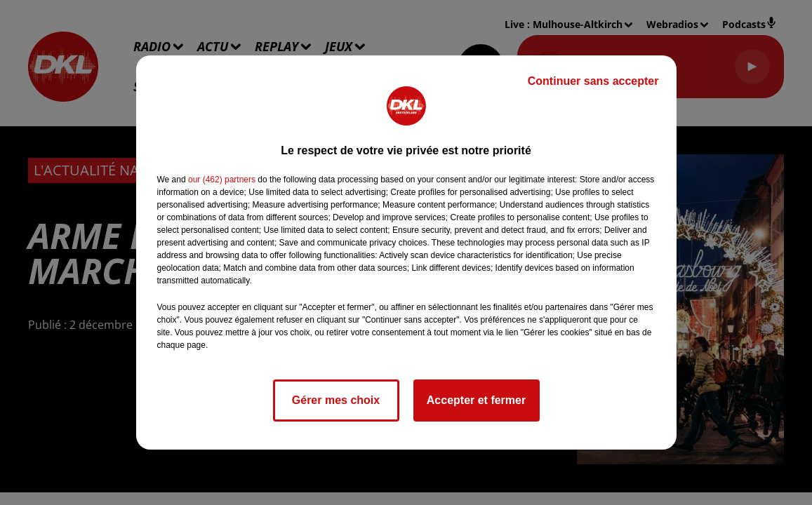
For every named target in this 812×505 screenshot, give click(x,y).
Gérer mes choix (336, 400)
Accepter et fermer (476, 400)
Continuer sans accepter (593, 81)
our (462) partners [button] (222, 180)
